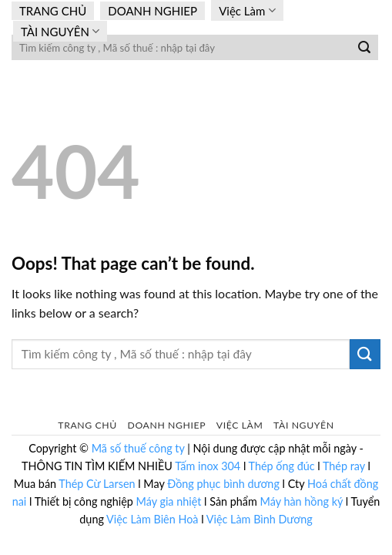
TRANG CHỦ (53, 11)
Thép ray (344, 466)
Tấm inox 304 (208, 466)
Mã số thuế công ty (138, 448)
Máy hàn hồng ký (302, 501)
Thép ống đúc (282, 466)
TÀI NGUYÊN (60, 31)
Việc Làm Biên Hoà (154, 519)
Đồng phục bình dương (223, 484)
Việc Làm (247, 10)
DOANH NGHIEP (152, 11)
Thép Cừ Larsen (97, 484)
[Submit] (364, 48)
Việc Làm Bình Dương (260, 519)
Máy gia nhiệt (169, 501)
